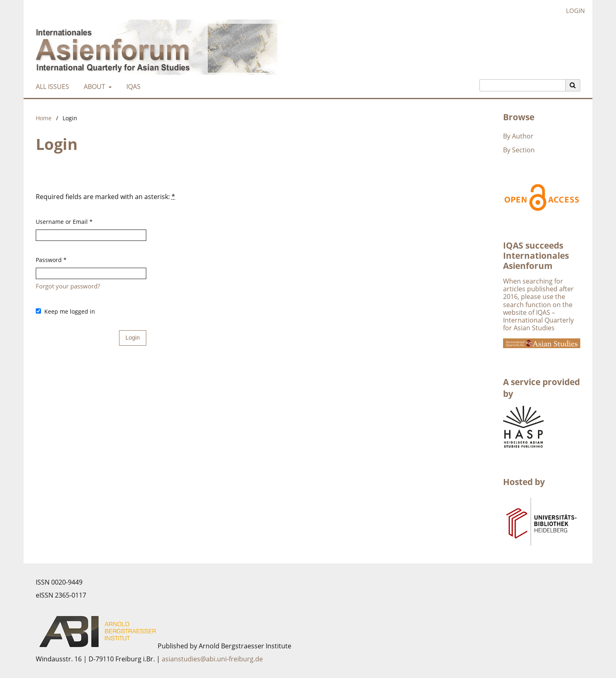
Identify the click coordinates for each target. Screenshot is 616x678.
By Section (519, 150)
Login (572, 11)
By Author (518, 136)
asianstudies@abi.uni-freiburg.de (212, 659)
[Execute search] (573, 85)
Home (44, 118)
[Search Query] (523, 85)
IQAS (132, 87)
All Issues (51, 87)
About (94, 87)
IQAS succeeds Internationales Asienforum (536, 256)
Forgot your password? (68, 286)
